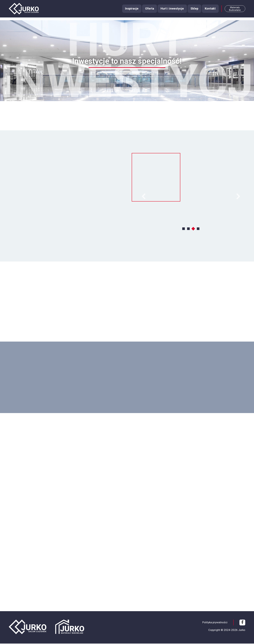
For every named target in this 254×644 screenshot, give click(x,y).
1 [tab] (184, 229)
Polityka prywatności (215, 623)
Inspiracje (128, 10)
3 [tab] (194, 229)
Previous (144, 197)
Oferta (146, 10)
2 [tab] (189, 229)
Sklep (192, 10)
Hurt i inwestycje (170, 10)
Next (238, 197)
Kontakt (209, 10)
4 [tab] (198, 229)
